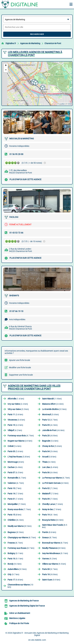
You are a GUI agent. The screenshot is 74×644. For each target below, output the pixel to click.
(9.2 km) (50, 559)
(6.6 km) (50, 472)
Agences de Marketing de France (24, 601)
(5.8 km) (19, 457)
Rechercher (37, 34)
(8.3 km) (53, 520)
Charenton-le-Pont (53, 43)
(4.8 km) (50, 436)
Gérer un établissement (20, 613)
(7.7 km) (19, 509)
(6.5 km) (15, 472)
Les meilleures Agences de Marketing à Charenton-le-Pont (35, 54)
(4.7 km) (21, 436)
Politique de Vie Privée (19, 623)
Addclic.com (40, 640)
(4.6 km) (53, 430)
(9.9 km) (51, 580)
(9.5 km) (54, 564)
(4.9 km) (20, 441)
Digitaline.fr (11, 43)
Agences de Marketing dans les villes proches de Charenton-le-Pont (34, 387)
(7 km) (14, 488)
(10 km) (20, 586)
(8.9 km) (54, 548)
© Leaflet (61, 104)
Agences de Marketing (30, 43)
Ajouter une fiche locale (20, 360)
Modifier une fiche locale (20, 367)
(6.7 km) (17, 478)
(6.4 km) (15, 467)
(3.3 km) (18, 409)
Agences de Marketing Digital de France (27, 606)
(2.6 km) (53, 404)
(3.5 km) (54, 409)
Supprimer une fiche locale (21, 375)
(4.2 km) (15, 425)
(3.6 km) (15, 414)
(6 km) (16, 462)
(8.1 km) (50, 515)
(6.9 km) (55, 483)
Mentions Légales (17, 618)
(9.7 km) (50, 569)
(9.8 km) (50, 574)
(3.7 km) (50, 420)
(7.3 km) (15, 494)
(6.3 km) (49, 462)
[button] (35, 82)
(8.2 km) (16, 520)
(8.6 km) (49, 532)
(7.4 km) (15, 499)
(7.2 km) (50, 488)
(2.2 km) (18, 404)
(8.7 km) (22, 538)
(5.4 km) (50, 441)
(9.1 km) (15, 553)
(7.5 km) (50, 499)
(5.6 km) (52, 446)
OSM (70, 104)
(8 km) (14, 515)
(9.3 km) (15, 564)
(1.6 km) (16, 399)
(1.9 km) (52, 399)
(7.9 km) (52, 509)
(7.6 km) (53, 504)
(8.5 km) (20, 526)
